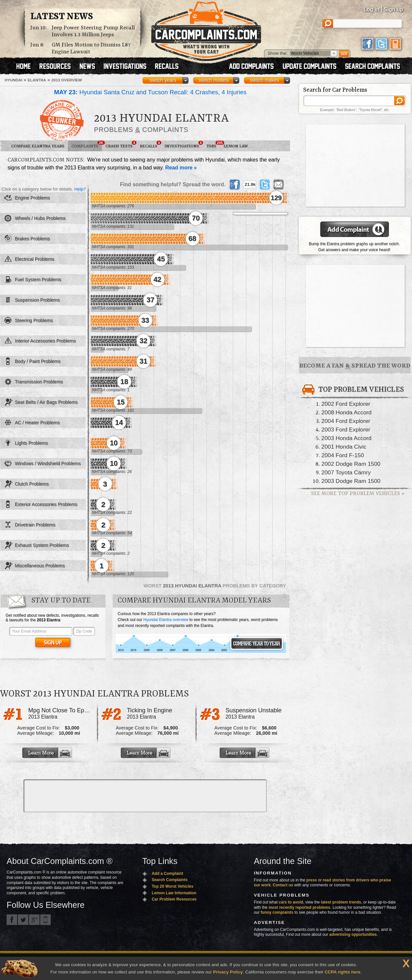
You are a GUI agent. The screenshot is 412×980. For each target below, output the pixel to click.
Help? (80, 189)
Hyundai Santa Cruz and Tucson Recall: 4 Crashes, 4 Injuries (150, 92)
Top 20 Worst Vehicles (172, 886)
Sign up (393, 9)
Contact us (283, 885)
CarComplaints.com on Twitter (23, 920)
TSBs (213, 145)
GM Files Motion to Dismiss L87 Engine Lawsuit (91, 48)
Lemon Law (236, 146)
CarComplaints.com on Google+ (34, 920)
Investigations (184, 145)
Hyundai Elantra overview (166, 620)
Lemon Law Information (174, 893)
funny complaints (277, 912)
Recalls (150, 145)
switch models (214, 80)
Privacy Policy (228, 972)
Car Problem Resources (174, 899)
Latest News (62, 17)
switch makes (265, 80)
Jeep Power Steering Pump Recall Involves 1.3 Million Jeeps (93, 31)
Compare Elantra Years (38, 146)
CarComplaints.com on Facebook (12, 920)
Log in (371, 9)
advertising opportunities (353, 935)
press (312, 880)
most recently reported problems (299, 907)
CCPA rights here (343, 972)
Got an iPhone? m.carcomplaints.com (45, 920)
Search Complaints (170, 880)
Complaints (87, 145)
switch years (163, 80)
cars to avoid (291, 902)
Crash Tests (121, 145)
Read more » (181, 168)
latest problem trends (341, 902)
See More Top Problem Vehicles (358, 494)
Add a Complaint (167, 874)
